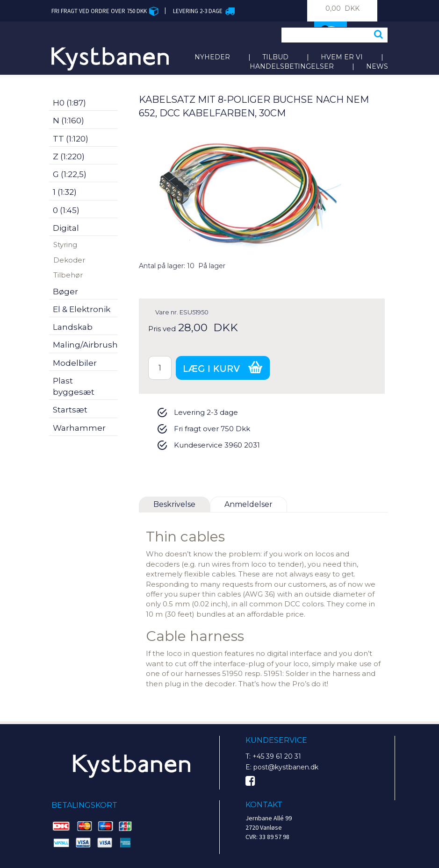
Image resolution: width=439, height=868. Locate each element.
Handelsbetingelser (292, 66)
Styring (65, 245)
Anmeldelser (248, 504)
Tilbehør (68, 275)
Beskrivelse (174, 504)
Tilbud (275, 57)
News (377, 66)
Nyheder (212, 57)
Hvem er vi (342, 57)
